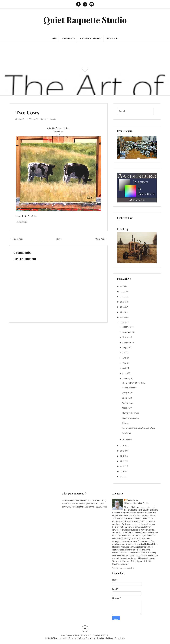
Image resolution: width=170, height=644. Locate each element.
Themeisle (57, 638)
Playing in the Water (130, 413)
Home (55, 39)
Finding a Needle (129, 388)
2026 (123, 286)
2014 (122, 466)
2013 (122, 472)
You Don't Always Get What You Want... (139, 428)
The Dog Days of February (134, 383)
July (124, 353)
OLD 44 (123, 229)
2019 (122, 323)
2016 (122, 456)
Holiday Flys (112, 39)
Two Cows (27, 112)
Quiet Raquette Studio (85, 20)
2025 (123, 292)
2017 (122, 451)
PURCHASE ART (68, 39)
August (126, 348)
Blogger (106, 635)
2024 (123, 297)
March (125, 373)
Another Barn (128, 403)
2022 (123, 307)
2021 (122, 312)
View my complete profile (123, 568)
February (127, 379)
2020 (123, 317)
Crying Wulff (127, 393)
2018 (122, 446)
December (127, 327)
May (124, 363)
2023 (123, 302)
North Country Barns (90, 39)
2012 (122, 477)
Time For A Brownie (131, 418)
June (125, 358)
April (125, 368)
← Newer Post (16, 239)
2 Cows (125, 423)
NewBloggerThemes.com (87, 638)
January (126, 439)
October (126, 337)
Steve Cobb (132, 500)
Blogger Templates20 (117, 638)
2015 (122, 461)
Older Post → (101, 239)
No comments (50, 119)
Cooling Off (127, 398)
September (127, 342)
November (127, 332)
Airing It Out (127, 408)
